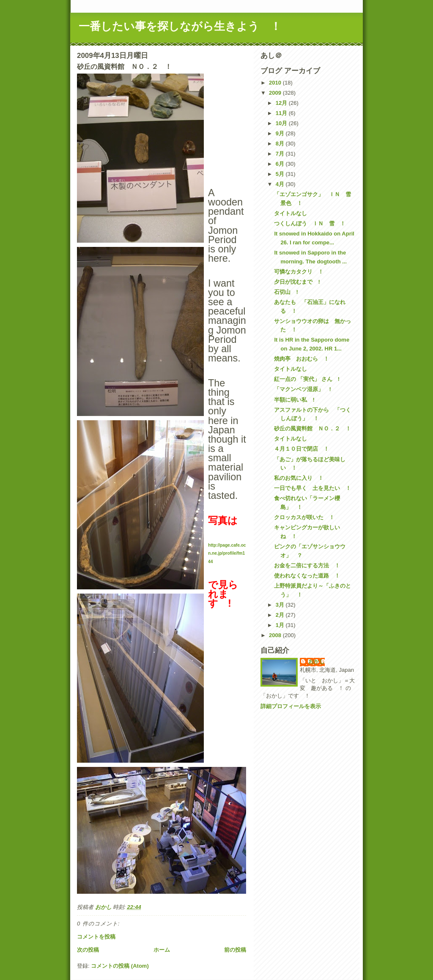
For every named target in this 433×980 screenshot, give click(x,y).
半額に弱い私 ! (294, 400)
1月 (281, 625)
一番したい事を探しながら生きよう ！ (180, 26)
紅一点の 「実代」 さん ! (307, 379)
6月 (281, 164)
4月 (281, 184)
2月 (281, 615)
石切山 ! (286, 292)
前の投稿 (235, 950)
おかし (317, 661)
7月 (281, 154)
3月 (281, 605)
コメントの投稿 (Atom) (120, 966)
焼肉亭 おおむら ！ (301, 359)
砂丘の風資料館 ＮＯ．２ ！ (312, 428)
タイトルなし (290, 213)
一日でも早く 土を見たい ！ (312, 488)
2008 (276, 635)
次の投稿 (88, 950)
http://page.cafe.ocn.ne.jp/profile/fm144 (227, 553)
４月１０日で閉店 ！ (301, 449)
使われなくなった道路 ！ (307, 576)
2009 (276, 93)
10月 (282, 123)
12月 (282, 103)
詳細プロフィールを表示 (291, 706)
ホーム (162, 950)
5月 (281, 174)
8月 (281, 144)
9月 (281, 133)
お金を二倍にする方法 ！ (307, 565)
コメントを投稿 (96, 937)
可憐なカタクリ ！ (299, 272)
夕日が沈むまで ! (297, 282)
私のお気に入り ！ (299, 478)
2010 (276, 83)
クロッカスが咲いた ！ (304, 517)
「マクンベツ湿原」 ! (302, 389)
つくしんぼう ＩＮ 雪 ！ (310, 223)
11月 (282, 113)
